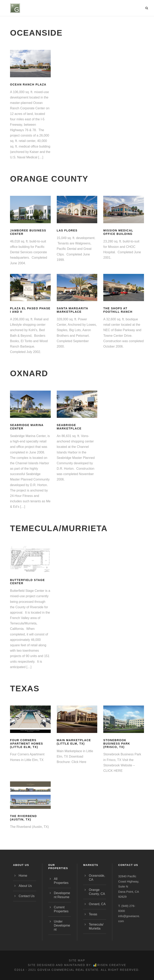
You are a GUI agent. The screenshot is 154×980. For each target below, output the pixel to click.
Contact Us (27, 896)
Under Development (62, 925)
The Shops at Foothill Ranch (118, 310)
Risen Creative (110, 965)
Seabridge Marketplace (69, 427)
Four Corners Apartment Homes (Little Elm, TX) (27, 744)
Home (23, 876)
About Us (25, 886)
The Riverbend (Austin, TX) (23, 818)
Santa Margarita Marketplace (72, 310)
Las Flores (67, 230)
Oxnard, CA (97, 904)
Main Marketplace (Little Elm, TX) (74, 742)
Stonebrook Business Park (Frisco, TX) (117, 744)
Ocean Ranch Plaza (28, 84)
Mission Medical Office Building (118, 232)
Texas (93, 914)
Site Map (77, 960)
